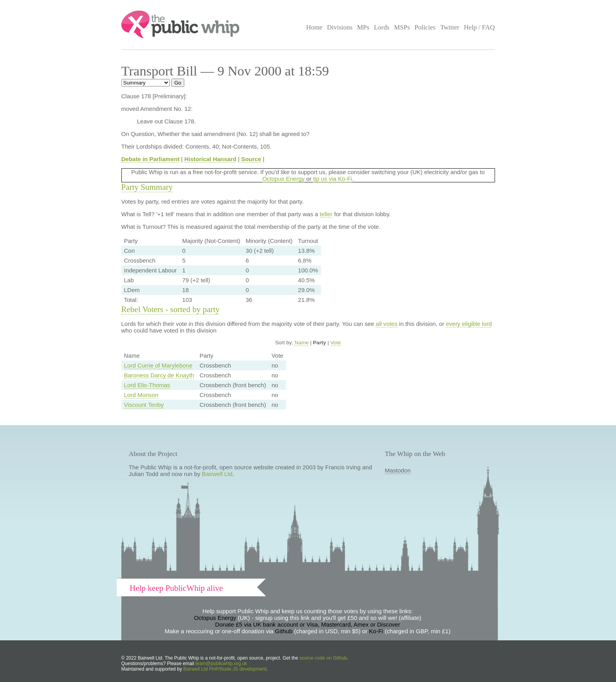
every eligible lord (469, 324)
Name (302, 343)
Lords (382, 27)
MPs (363, 27)
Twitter (450, 27)
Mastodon (398, 470)
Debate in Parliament (150, 159)
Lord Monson (141, 395)
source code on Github (323, 658)
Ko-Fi (376, 631)
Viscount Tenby (144, 405)
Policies (425, 27)
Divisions (340, 27)
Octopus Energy (284, 179)
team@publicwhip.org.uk (221, 664)
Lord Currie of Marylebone (158, 365)
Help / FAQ (479, 27)
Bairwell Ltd (217, 474)
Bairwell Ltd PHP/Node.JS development (225, 669)
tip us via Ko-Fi (333, 179)
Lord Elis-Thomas (147, 385)
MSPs (402, 27)
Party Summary (147, 187)
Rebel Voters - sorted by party (171, 309)
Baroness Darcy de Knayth (159, 375)
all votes (387, 324)
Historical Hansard (210, 159)
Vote (336, 343)
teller (326, 214)
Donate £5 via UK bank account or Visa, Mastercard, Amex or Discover (308, 624)
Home (314, 27)
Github (284, 631)
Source (251, 159)
